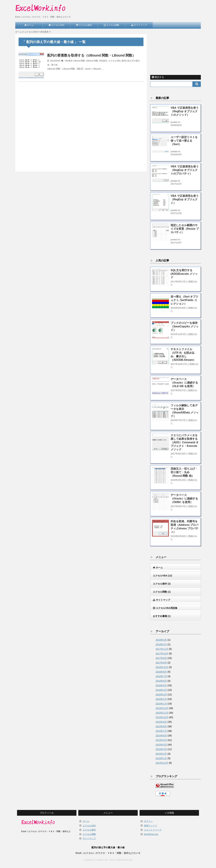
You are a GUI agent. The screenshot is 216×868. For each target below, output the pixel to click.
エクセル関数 (162, 592)
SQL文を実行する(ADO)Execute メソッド (184, 274)
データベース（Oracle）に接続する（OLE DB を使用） (184, 383)
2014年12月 (162, 763)
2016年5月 (161, 685)
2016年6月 (161, 681)
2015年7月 (161, 731)
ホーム (86, 821)
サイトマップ (89, 838)
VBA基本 (69, 61)
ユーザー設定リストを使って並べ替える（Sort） (184, 141)
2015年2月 (161, 754)
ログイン (148, 821)
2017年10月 (162, 654)
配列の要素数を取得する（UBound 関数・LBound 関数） (91, 55)
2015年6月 (161, 736)
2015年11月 (162, 713)
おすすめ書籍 (162, 616)
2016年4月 (161, 690)
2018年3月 (161, 640)
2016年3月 (161, 695)
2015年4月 (161, 745)
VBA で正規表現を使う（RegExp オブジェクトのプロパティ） (185, 170)
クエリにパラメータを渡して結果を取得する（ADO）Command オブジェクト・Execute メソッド (185, 442)
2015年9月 (161, 722)
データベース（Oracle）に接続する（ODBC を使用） (184, 499)
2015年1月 (161, 758)
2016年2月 (161, 699)
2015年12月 (162, 708)
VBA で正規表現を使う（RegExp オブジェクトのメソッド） (185, 111)
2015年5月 (161, 740)
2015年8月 (161, 726)
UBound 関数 (92, 61)
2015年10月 (162, 717)
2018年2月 (161, 644)
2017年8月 (161, 663)
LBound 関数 (79, 61)
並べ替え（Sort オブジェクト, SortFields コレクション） (184, 300)
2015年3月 (161, 749)
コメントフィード (153, 830)
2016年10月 (162, 667)
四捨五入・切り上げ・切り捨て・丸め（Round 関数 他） (184, 472)
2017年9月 (161, 658)
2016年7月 (161, 676)
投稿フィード (151, 826)
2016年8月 (161, 672)
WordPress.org (151, 834)
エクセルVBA (114, 61)
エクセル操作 (162, 584)
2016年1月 (161, 704)
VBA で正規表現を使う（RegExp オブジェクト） (185, 199)
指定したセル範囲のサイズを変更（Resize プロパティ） (185, 229)
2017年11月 (162, 649)
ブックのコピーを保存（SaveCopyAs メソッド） (185, 326)
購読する (158, 77)
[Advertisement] (81, 123)
